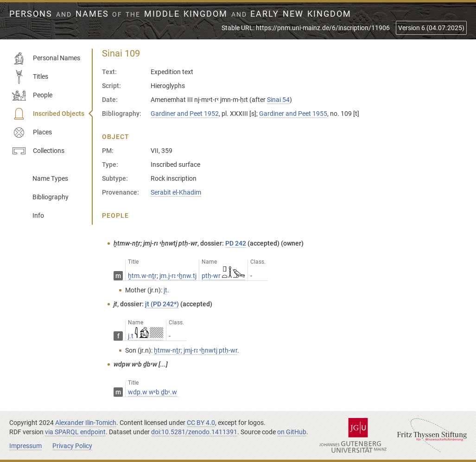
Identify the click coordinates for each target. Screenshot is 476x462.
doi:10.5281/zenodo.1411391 (194, 432)
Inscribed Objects (48, 114)
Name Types (50, 178)
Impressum (25, 446)
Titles (30, 77)
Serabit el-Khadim (176, 192)
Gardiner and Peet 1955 (293, 114)
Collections (38, 151)
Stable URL (306, 28)
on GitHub (292, 432)
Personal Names (46, 58)
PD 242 (236, 243)
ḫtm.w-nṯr (142, 276)
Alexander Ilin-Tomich (86, 423)
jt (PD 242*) (162, 304)
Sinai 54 (278, 100)
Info (38, 215)
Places (32, 133)
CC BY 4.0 (201, 423)
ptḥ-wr (223, 276)
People (32, 95)
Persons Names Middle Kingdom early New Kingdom (180, 14)
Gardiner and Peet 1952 (185, 114)
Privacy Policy (72, 446)
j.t (146, 336)
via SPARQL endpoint (75, 432)
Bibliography (51, 197)
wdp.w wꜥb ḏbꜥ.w (152, 392)
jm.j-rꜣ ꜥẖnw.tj (178, 276)
